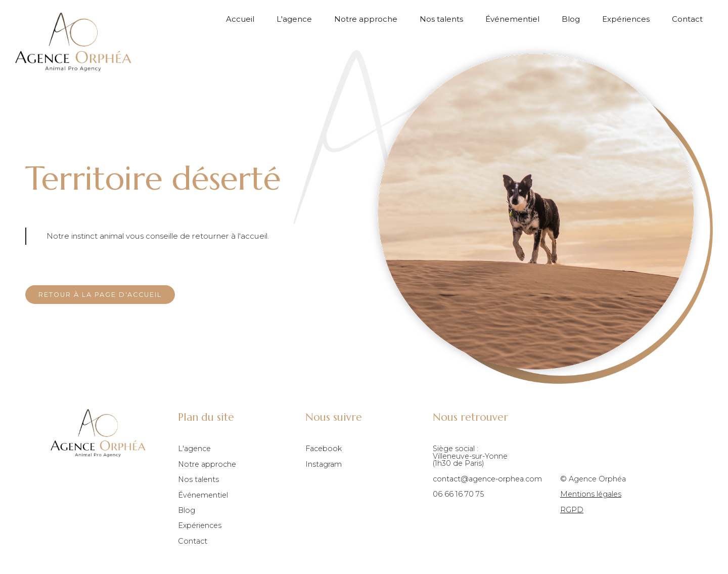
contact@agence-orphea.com (487, 479)
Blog (571, 19)
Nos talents (441, 19)
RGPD (572, 510)
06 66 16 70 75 (458, 494)
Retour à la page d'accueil (100, 295)
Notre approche (366, 19)
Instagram (324, 464)
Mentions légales (591, 494)
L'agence (294, 19)
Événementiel (512, 19)
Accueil (240, 19)
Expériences (626, 19)
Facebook (324, 449)
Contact (687, 19)
